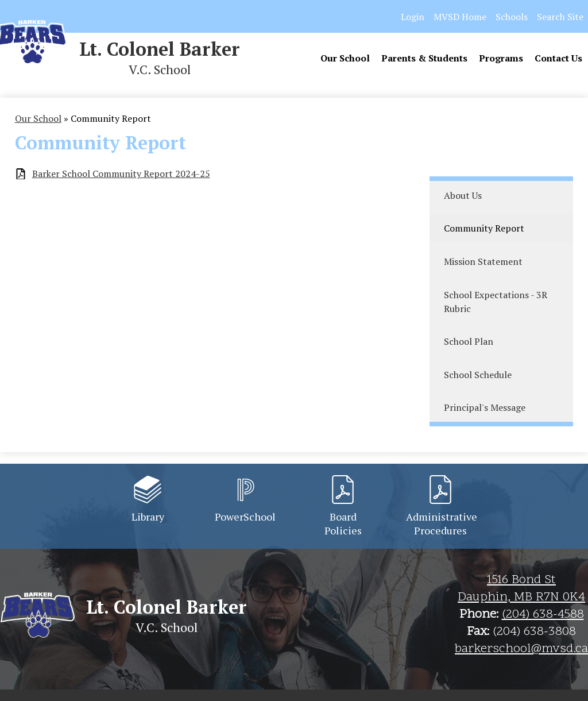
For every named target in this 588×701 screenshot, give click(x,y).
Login (413, 17)
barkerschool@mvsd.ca (521, 649)
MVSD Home (460, 17)
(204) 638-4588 (543, 615)
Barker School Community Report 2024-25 (121, 174)
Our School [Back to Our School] (38, 118)
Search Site (560, 17)
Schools (512, 17)
